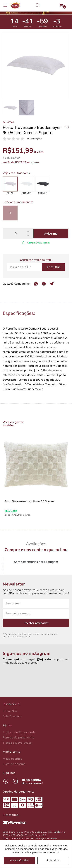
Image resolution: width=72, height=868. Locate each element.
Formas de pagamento (19, 738)
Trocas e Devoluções (17, 743)
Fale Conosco (12, 716)
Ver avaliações (34, 139)
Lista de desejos (14, 764)
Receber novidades (36, 623)
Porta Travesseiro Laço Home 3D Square (29, 501)
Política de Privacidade (19, 732)
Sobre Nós (10, 711)
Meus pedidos (13, 759)
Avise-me (51, 233)
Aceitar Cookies (19, 860)
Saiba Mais (53, 860)
